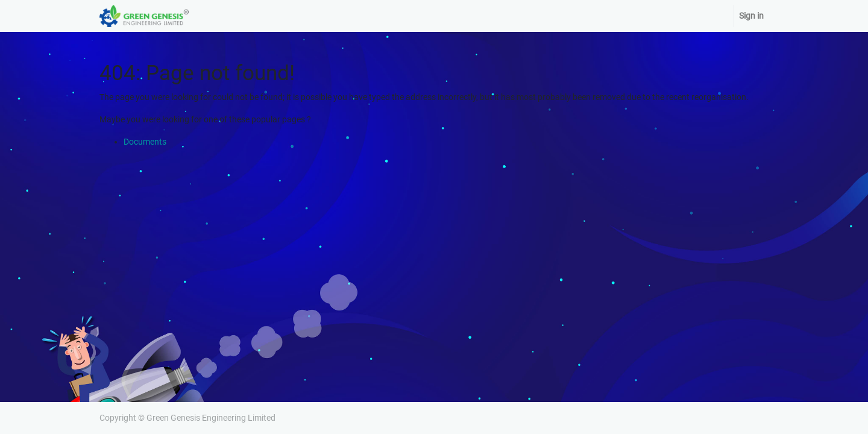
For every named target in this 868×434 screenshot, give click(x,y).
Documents (145, 142)
